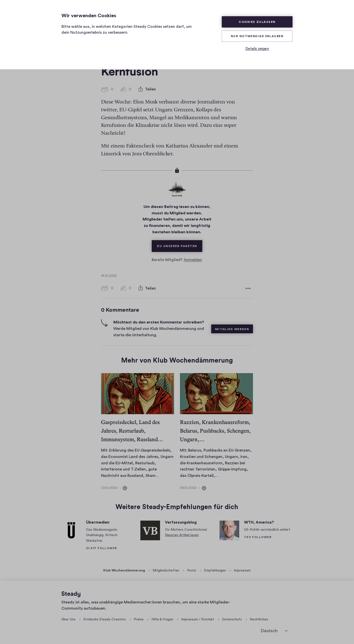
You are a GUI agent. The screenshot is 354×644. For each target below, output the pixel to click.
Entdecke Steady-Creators (105, 619)
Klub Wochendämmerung (124, 571)
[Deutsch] (274, 631)
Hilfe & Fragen (162, 619)
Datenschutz (232, 619)
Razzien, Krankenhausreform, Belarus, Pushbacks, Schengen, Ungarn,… (215, 431)
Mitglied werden (232, 329)
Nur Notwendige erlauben (257, 36)
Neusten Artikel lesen (182, 535)
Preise (139, 619)
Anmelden (193, 260)
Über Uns (68, 619)
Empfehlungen (215, 571)
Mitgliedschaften (166, 571)
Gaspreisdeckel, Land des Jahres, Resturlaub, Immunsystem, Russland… (132, 431)
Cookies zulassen (257, 22)
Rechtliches (259, 619)
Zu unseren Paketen (179, 244)
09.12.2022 (188, 488)
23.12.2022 (109, 488)
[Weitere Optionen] (248, 288)
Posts (192, 571)
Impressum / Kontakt (198, 619)
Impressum (242, 571)
